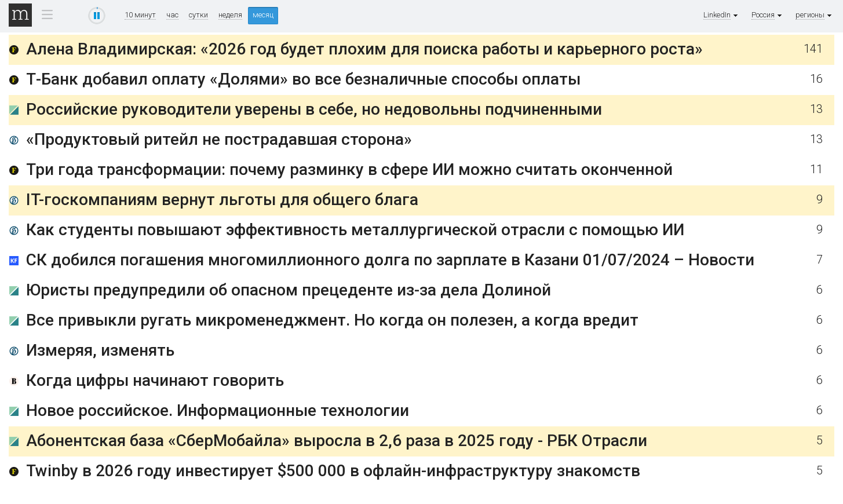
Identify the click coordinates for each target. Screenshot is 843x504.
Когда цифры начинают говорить (155, 380)
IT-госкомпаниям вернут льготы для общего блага (222, 200)
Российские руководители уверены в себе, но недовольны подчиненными (314, 109)
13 (816, 109)
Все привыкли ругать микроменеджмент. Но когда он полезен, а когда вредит (332, 320)
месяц (263, 15)
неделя (230, 15)
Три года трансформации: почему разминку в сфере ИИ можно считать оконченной (349, 169)
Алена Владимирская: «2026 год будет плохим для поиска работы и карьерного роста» (364, 49)
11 (816, 169)
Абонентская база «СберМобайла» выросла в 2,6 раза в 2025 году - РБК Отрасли (337, 441)
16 (816, 79)
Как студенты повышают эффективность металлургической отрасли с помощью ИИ (355, 230)
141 (813, 49)
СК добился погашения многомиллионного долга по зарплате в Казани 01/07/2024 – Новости (390, 260)
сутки (198, 15)
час (172, 15)
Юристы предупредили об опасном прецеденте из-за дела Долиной (289, 290)
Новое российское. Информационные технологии (218, 410)
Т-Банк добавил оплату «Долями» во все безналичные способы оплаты (303, 79)
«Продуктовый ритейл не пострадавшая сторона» (219, 139)
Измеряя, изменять (100, 350)
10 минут (140, 15)
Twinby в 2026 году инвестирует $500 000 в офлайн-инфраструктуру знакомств (333, 471)
